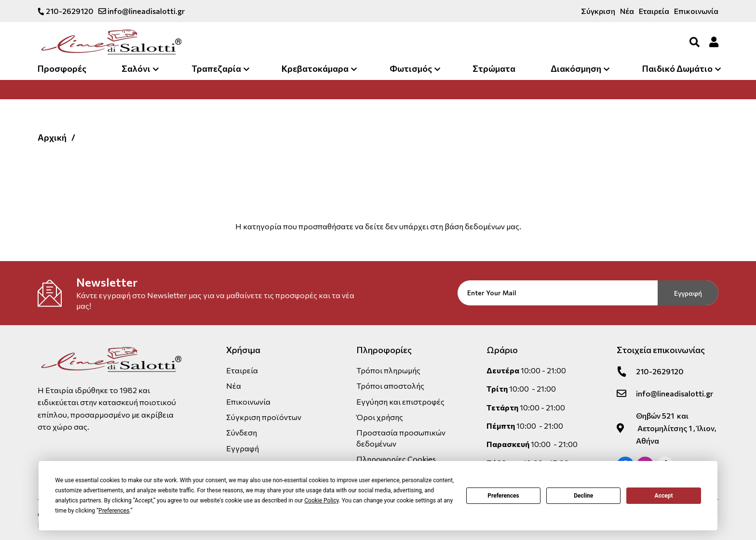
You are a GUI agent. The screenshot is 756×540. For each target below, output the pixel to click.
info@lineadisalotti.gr (142, 11)
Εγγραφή (688, 293)
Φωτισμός (411, 68)
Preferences (503, 496)
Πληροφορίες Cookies (396, 459)
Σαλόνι (136, 68)
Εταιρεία (654, 11)
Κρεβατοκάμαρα (315, 68)
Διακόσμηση (576, 68)
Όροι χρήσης (380, 417)
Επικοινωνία (696, 11)
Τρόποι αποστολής (390, 386)
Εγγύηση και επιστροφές (400, 402)
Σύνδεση (242, 432)
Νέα (627, 11)
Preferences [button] (114, 511)
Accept (664, 496)
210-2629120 (66, 11)
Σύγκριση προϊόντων (264, 417)
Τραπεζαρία (216, 68)
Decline (583, 496)
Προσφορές (62, 68)
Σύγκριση (598, 11)
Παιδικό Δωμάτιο (677, 68)
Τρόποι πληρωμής (388, 370)
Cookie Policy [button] (321, 500)
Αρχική (52, 137)
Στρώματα (494, 68)
